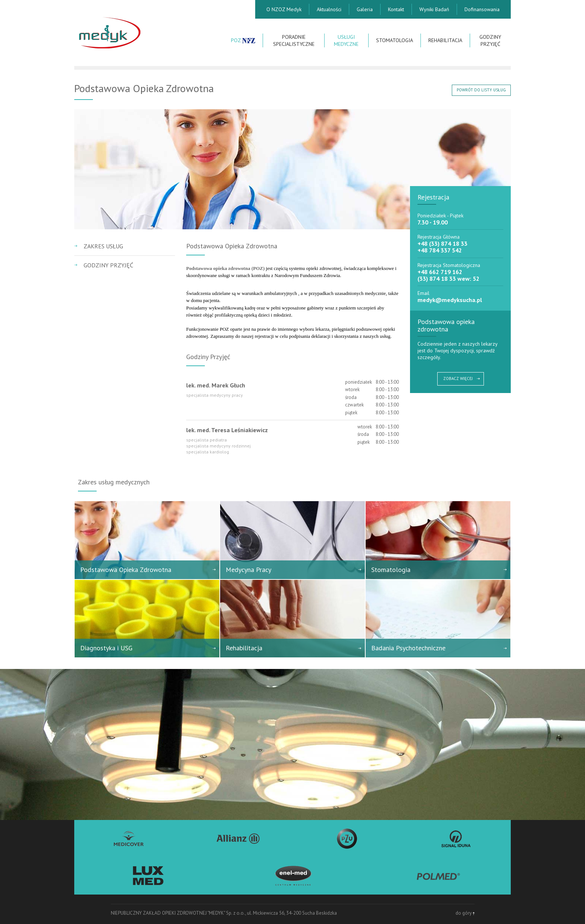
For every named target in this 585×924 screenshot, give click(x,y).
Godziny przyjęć (490, 40)
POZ (243, 40)
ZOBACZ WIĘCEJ (458, 378)
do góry (465, 913)
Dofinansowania (482, 9)
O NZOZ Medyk (284, 9)
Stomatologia (395, 40)
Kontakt (396, 9)
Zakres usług (103, 246)
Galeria (365, 9)
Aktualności (329, 9)
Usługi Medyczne (346, 40)
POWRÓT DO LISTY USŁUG (481, 90)
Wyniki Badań (434, 9)
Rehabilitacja (445, 40)
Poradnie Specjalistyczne (294, 40)
